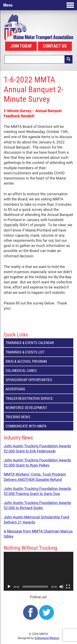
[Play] (9, 587)
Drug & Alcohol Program (38, 361)
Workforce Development (38, 408)
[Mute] (61, 587)
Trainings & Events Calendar (38, 343)
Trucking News (38, 417)
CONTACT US (55, 46)
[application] (38, 571)
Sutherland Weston (47, 638)
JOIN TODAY (21, 46)
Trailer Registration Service (38, 398)
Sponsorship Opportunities (38, 380)
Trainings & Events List (38, 352)
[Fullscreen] (68, 587)
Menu (39, 5)
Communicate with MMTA (38, 426)
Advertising (38, 389)
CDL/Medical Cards (38, 371)
